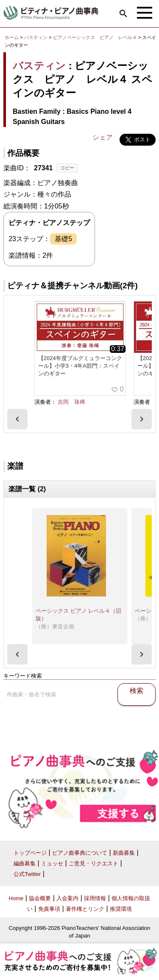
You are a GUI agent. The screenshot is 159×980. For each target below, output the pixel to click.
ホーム (12, 37)
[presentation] (17, 419)
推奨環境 (121, 909)
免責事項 (49, 909)
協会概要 (40, 898)
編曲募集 (25, 863)
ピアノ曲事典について (80, 853)
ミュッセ (52, 863)
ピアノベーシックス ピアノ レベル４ (96, 37)
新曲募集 (124, 853)
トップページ (30, 853)
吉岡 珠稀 (71, 402)
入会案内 (67, 898)
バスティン (36, 37)
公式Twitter (27, 874)
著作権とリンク (85, 909)
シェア (103, 137)
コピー (67, 168)
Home (16, 898)
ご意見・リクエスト (93, 863)
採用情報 (95, 898)
